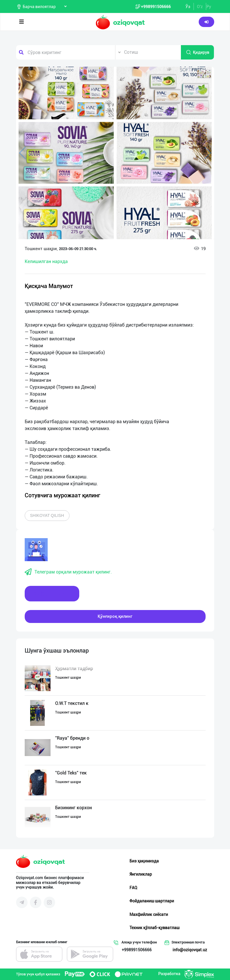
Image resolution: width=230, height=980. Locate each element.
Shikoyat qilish (47, 515)
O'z (200, 7)
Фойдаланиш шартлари (152, 901)
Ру (209, 7)
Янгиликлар (141, 874)
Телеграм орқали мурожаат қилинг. (68, 572)
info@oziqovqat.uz (190, 950)
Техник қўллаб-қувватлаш (154, 928)
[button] (204, 74)
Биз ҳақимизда (144, 861)
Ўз (188, 7)
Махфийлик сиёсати (149, 914)
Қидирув (198, 52)
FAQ (133, 888)
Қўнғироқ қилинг (115, 616)
